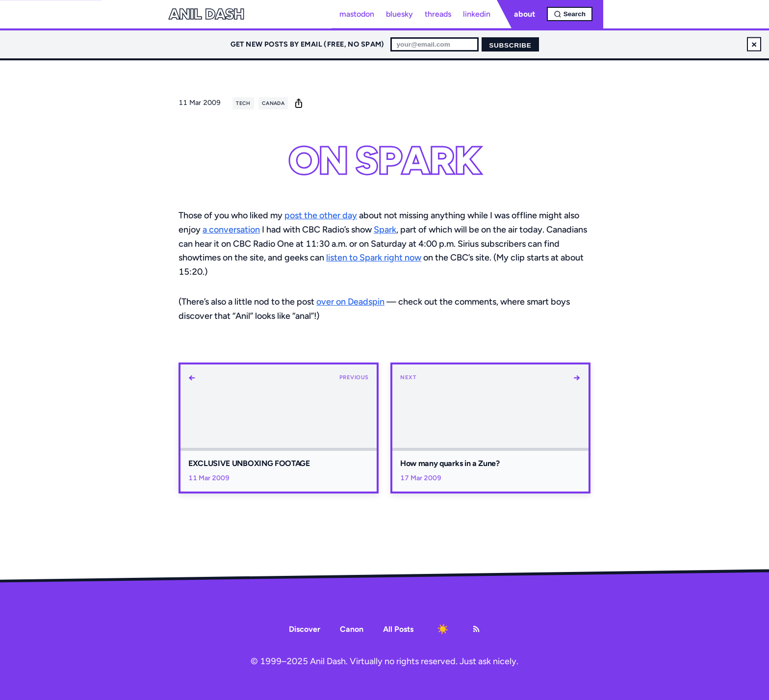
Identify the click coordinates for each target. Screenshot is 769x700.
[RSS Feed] (476, 629)
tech (243, 103)
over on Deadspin (350, 302)
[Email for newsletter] (435, 44)
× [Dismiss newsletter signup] (754, 44)
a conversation (231, 230)
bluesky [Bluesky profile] (399, 14)
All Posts (398, 629)
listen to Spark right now (374, 258)
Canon (352, 629)
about (525, 14)
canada (273, 103)
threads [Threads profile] (438, 14)
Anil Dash (206, 14)
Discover (305, 629)
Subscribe (510, 45)
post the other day (321, 215)
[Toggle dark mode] (443, 629)
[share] (299, 103)
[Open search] (570, 14)
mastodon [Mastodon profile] (357, 14)
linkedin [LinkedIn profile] (477, 14)
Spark (385, 230)
